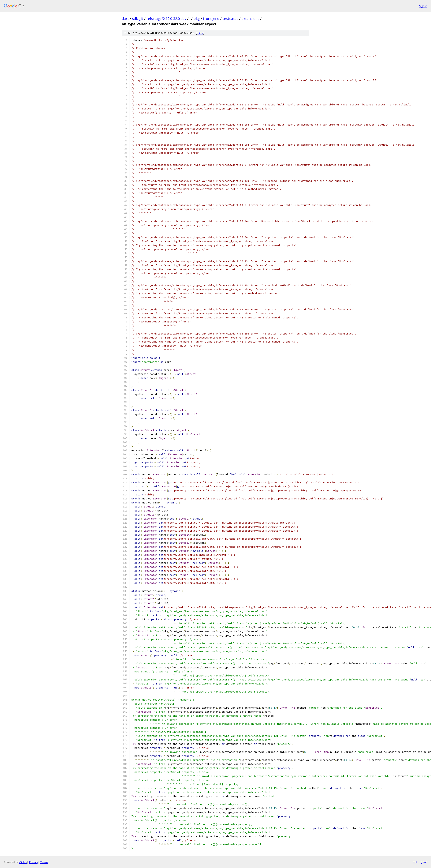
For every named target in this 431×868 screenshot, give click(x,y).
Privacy (33, 862)
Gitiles (23, 862)
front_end (211, 19)
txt (415, 862)
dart (125, 19)
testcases (230, 19)
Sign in (423, 6)
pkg (197, 19)
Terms (44, 862)
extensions (250, 19)
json (424, 862)
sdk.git (138, 19)
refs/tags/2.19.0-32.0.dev (166, 19)
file (200, 33)
